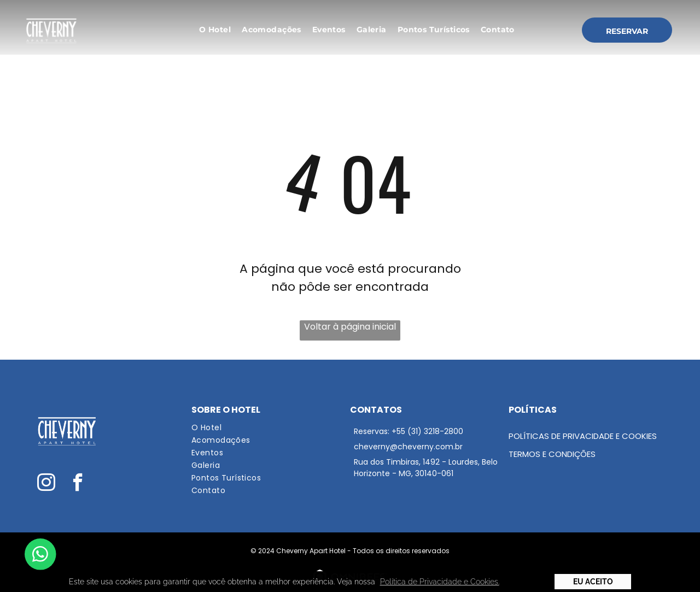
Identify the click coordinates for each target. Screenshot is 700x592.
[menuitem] (215, 30)
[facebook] (78, 484)
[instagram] (46, 484)
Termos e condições (552, 454)
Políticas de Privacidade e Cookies (583, 436)
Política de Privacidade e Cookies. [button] (440, 582)
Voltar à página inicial (350, 327)
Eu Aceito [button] (593, 582)
